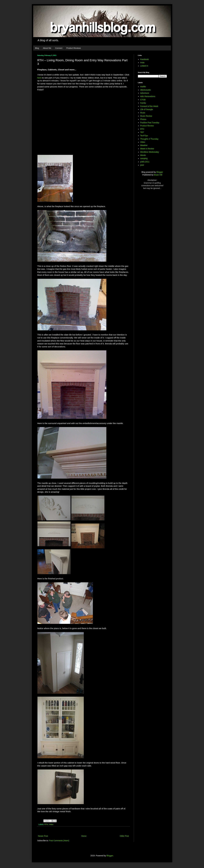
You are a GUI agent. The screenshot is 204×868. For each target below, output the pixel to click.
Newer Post (43, 836)
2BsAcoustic (146, 90)
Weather (144, 145)
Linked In (144, 66)
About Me (47, 48)
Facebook (144, 59)
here (39, 78)
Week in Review (147, 149)
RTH (46, 824)
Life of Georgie (147, 109)
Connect (59, 48)
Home (84, 836)
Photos (143, 119)
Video (51, 824)
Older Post (124, 836)
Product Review (147, 126)
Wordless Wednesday (150, 152)
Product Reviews (74, 48)
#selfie (143, 87)
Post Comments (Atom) (59, 841)
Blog (37, 48)
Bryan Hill (158, 175)
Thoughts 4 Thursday (149, 139)
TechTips (144, 136)
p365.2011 (145, 162)
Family (143, 103)
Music (143, 113)
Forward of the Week (149, 106)
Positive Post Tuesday (150, 123)
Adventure (145, 93)
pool (142, 165)
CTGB (143, 100)
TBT (142, 132)
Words (143, 155)
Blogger (160, 172)
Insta (142, 63)
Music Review (146, 116)
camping (144, 158)
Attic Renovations (148, 96)
